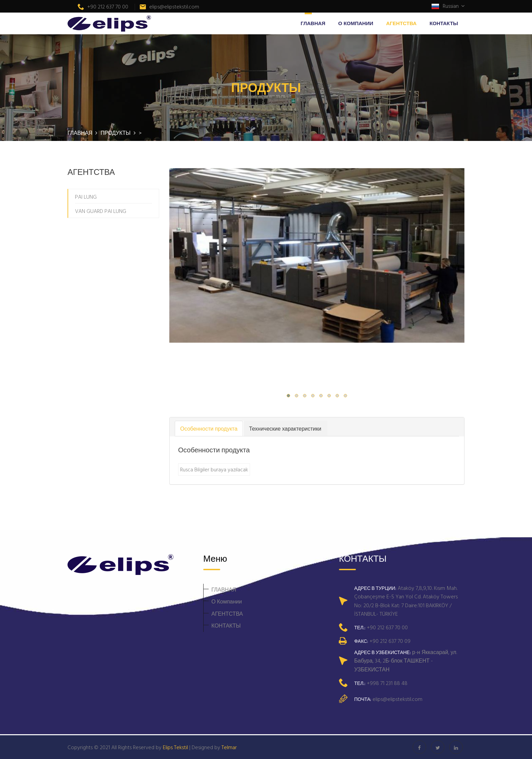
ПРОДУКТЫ (116, 133)
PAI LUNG (86, 197)
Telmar (229, 747)
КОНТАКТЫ (444, 23)
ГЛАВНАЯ (313, 23)
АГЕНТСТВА (401, 23)
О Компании (356, 23)
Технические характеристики (285, 429)
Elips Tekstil (175, 747)
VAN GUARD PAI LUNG (101, 211)
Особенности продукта (209, 429)
